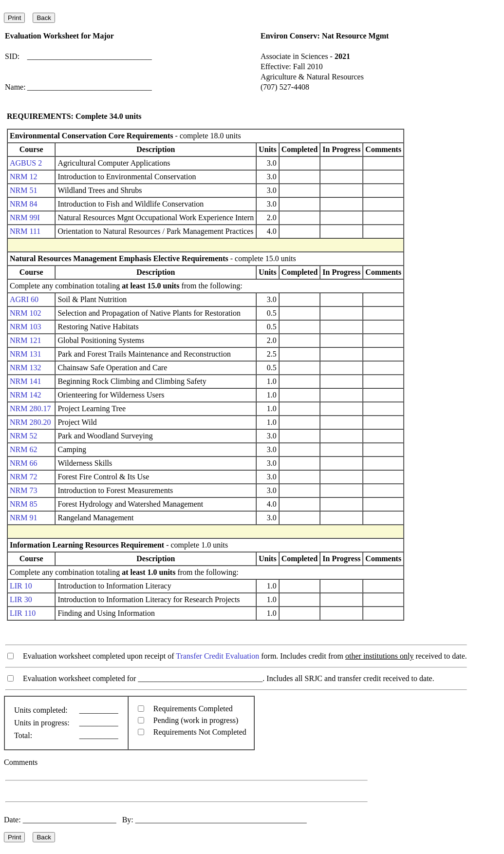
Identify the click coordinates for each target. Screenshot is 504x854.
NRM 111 (25, 231)
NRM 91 (23, 518)
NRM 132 (25, 368)
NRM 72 (23, 477)
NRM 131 (25, 354)
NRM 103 (25, 327)
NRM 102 (25, 313)
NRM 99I (25, 218)
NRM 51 (23, 190)
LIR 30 (21, 599)
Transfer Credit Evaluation (217, 656)
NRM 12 (23, 177)
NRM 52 (23, 436)
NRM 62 (23, 449)
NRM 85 (23, 504)
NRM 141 (25, 381)
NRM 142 (25, 395)
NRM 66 (23, 463)
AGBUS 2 (26, 163)
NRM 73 (23, 490)
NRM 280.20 (30, 422)
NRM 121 (25, 340)
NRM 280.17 (30, 408)
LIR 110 (23, 613)
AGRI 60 (24, 299)
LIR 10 (21, 586)
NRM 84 (23, 204)
